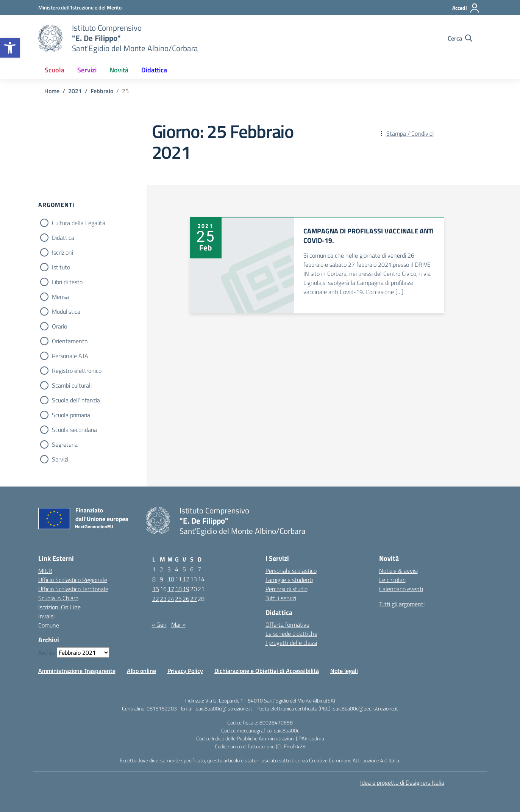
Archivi (47, 652)
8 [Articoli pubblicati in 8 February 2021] (154, 579)
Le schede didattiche (291, 634)
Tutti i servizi (281, 598)
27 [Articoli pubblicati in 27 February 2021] (194, 599)
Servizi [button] (87, 70)
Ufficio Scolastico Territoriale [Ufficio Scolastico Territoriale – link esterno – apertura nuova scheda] (73, 589)
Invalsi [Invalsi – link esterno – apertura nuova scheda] (46, 616)
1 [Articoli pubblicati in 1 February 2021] (154, 569)
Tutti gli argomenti (402, 604)
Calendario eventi (401, 589)
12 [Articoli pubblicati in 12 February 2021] (186, 579)
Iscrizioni (62, 252)
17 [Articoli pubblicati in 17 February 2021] (171, 589)
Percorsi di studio (287, 589)
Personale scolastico (291, 571)
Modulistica (66, 311)
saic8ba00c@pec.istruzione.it (365, 708)
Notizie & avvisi (398, 571)
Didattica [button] (154, 70)
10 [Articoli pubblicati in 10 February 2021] (171, 579)
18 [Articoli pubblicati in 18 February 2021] (178, 589)
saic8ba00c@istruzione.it (224, 708)
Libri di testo (67, 282)
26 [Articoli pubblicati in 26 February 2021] (186, 599)
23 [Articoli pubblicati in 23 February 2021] (163, 599)
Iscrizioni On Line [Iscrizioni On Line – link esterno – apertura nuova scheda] (59, 607)
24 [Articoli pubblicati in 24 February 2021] (171, 599)
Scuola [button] (55, 70)
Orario (59, 326)
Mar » (178, 624)
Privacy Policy (185, 671)
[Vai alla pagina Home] (52, 91)
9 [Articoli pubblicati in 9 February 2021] (162, 579)
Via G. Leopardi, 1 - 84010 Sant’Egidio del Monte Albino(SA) (270, 700)
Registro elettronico (77, 371)
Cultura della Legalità (79, 223)
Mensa (60, 297)
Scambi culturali (72, 385)
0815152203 (162, 708)
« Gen (159, 624)
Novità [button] (119, 70)
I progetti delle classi (291, 643)
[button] (10, 48)
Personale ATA (70, 356)
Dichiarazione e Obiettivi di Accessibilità (267, 671)
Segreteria (65, 444)
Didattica (63, 238)
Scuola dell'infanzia (76, 400)
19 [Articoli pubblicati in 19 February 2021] (186, 589)
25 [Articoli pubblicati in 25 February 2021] (178, 599)
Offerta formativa (287, 624)
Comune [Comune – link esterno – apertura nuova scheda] (49, 625)
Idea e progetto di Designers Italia (402, 782)
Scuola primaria (71, 415)
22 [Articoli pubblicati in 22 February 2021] (156, 599)
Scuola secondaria (74, 430)
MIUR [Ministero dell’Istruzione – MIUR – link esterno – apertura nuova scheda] (45, 571)
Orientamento (70, 341)
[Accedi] (466, 8)
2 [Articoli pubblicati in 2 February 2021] (162, 569)
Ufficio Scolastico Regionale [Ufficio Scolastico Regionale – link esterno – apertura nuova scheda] (73, 580)
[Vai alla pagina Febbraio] (102, 91)
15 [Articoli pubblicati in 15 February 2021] (156, 589)
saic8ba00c (287, 730)
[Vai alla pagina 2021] (75, 91)
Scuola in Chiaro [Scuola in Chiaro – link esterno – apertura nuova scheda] (58, 598)
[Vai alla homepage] (50, 38)
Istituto (61, 267)
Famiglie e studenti (289, 580)
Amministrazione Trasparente (77, 671)
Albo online (141, 671)
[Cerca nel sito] (460, 38)
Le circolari (392, 580)
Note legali (344, 671)
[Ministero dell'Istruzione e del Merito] (80, 7)
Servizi (60, 459)
